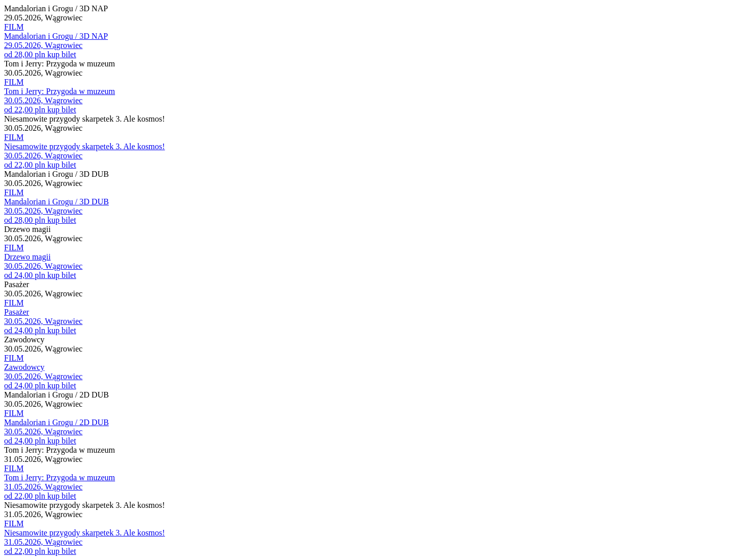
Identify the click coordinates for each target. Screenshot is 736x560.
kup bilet (61, 54)
